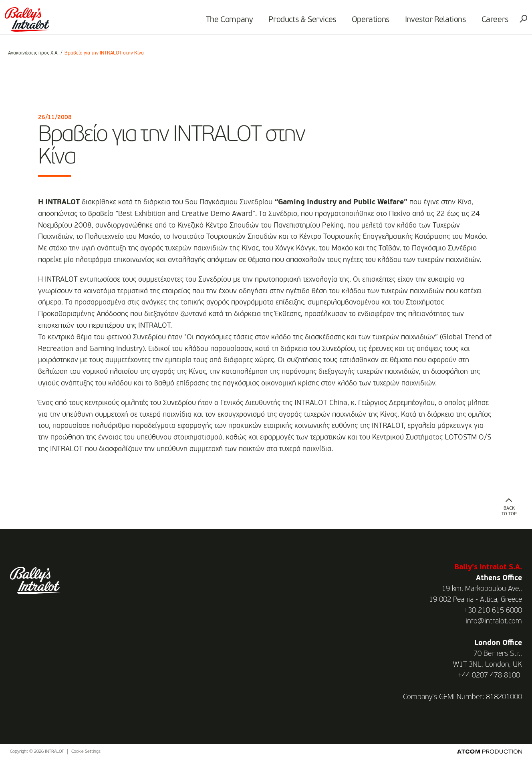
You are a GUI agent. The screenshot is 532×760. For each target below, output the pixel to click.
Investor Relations (432, 22)
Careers (492, 22)
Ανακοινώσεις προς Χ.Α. (33, 53)
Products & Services (299, 22)
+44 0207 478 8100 (489, 675)
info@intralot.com (494, 621)
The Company (226, 22)
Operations (367, 22)
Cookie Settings (86, 752)
